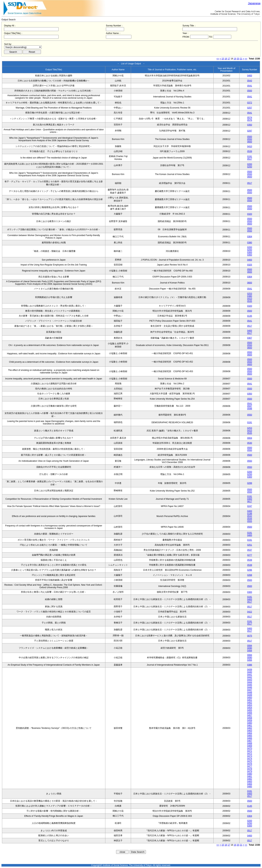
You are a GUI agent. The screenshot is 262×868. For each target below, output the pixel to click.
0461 (250, 726)
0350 (250, 125)
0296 (250, 570)
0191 (250, 156)
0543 (250, 81)
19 (235, 59)
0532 (250, 516)
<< (218, 59)
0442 (250, 677)
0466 (250, 738)
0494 (250, 651)
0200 (250, 164)
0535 (250, 301)
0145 (250, 806)
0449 (250, 695)
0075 (250, 636)
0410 (250, 146)
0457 (250, 715)
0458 (250, 718)
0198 (250, 514)
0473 (250, 756)
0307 (250, 338)
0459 (250, 720)
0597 (250, 406)
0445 (250, 685)
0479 (250, 771)
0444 (250, 682)
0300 (250, 252)
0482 (250, 779)
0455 (250, 710)
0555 (250, 521)
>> (246, 59)
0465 (250, 736)
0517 (250, 159)
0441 (250, 675)
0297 (250, 131)
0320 (250, 214)
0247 (250, 506)
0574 (250, 118)
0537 (250, 550)
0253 (250, 294)
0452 (250, 703)
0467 (250, 741)
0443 (250, 680)
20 (238, 59)
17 (229, 59)
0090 (250, 648)
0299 (250, 483)
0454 (250, 708)
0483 (250, 782)
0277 (250, 555)
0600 (250, 142)
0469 (250, 746)
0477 (250, 766)
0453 (250, 705)
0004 (250, 438)
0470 (250, 748)
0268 (250, 575)
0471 (250, 751)
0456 (250, 713)
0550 (250, 139)
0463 (250, 731)
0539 (250, 151)
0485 (250, 787)
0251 (250, 545)
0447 (250, 690)
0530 (250, 443)
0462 (250, 728)
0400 (250, 76)
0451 (250, 700)
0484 (250, 784)
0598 (250, 409)
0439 (250, 670)
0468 (250, 743)
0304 (250, 237)
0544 (250, 519)
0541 (250, 86)
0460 (250, 723)
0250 (250, 167)
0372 (250, 103)
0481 (250, 776)
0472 (250, 754)
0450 (250, 698)
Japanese (254, 3)
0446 (250, 687)
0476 (250, 764)
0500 (250, 91)
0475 (250, 761)
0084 (250, 646)
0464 (250, 733)
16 (226, 59)
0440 (250, 672)
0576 (250, 120)
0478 (250, 769)
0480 (250, 774)
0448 (250, 692)
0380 (250, 243)
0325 (250, 265)
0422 (250, 612)
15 (223, 59)
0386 (250, 665)
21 (241, 59)
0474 (250, 759)
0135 (250, 316)
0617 (250, 502)
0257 (250, 108)
